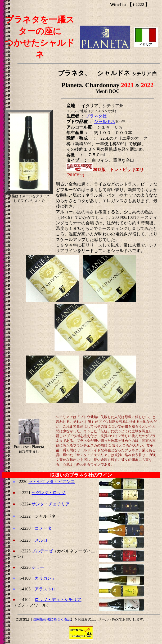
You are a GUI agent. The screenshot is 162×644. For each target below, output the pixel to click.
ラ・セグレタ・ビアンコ (52, 482)
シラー (38, 567)
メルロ (41, 540)
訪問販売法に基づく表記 (52, 619)
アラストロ (45, 589)
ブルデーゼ (42, 551)
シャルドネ (105, 122)
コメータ (43, 528)
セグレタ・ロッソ (48, 493)
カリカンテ (45, 578)
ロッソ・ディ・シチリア (58, 600)
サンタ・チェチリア (51, 504)
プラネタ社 (96, 116)
